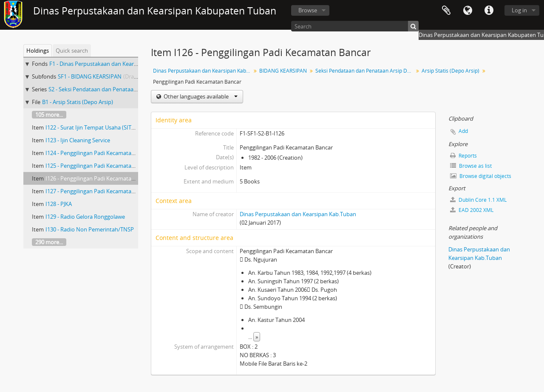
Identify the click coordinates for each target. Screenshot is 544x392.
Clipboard (446, 11)
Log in (519, 10)
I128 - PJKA (59, 204)
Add (463, 131)
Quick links (489, 11)
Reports (463, 156)
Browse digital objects (481, 176)
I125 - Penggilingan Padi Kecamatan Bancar (99, 166)
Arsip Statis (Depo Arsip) (450, 71)
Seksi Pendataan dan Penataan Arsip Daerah (365, 71)
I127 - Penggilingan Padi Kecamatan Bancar (99, 191)
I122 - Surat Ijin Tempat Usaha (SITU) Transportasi (108, 127)
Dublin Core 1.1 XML (478, 200)
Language (467, 11)
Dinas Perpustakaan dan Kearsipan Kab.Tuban (203, 71)
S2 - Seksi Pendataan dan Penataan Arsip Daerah (109, 89)
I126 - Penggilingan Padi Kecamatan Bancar (99, 178)
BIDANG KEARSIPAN (283, 71)
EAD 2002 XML (472, 210)
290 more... (49, 242)
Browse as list (471, 166)
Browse (308, 10)
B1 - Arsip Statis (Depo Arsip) (78, 102)
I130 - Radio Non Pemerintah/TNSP (90, 229)
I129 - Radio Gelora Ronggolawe (85, 217)
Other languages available (200, 96)
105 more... (49, 115)
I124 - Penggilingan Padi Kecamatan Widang (100, 153)
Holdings (38, 51)
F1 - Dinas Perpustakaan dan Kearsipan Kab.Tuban (113, 64)
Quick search (72, 51)
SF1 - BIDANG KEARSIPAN (90, 76)
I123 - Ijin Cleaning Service (78, 140)
